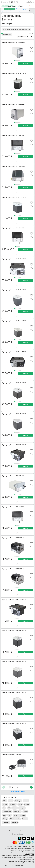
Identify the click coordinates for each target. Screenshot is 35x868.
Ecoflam (27, 804)
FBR (9, 808)
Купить (26, 63)
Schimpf (5, 819)
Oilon (4, 815)
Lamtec (25, 812)
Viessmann (6, 822)
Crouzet (5, 804)
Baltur (5, 801)
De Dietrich (13, 804)
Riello (10, 815)
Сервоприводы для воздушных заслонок (17, 29)
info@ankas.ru (30, 2)
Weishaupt (15, 822)
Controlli (26, 801)
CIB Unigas (18, 801)
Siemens (25, 819)
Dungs (20, 804)
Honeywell (22, 808)
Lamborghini (17, 812)
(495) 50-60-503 (13, 2)
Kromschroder (7, 812)
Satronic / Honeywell (20, 815)
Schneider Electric (15, 819)
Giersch (15, 808)
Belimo (11, 801)
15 (25, 787)
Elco (4, 808)
